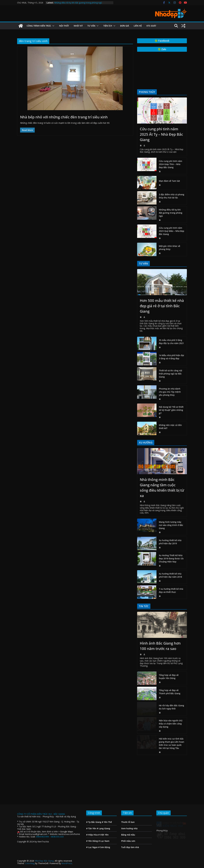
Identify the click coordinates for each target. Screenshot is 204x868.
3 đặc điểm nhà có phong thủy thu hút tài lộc (172, 196)
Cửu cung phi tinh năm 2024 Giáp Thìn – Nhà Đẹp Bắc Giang (170, 164)
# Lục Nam (104, 805)
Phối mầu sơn (128, 805)
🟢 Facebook (162, 41)
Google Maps (67, 796)
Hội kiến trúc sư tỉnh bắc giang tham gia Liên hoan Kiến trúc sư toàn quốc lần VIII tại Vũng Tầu (172, 743)
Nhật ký (78, 26)
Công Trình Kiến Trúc (39, 26)
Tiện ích (108, 26)
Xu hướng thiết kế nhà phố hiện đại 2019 (170, 542)
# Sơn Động (104, 811)
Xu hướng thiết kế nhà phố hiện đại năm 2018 (170, 575)
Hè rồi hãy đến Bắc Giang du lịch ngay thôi (171, 707)
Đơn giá (125, 26)
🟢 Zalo (162, 49)
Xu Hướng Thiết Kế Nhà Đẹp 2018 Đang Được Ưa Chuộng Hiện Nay (171, 558)
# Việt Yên (103, 799)
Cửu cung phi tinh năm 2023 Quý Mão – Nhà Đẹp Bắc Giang (172, 231)
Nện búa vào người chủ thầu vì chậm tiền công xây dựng (171, 724)
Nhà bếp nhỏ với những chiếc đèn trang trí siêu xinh (64, 117)
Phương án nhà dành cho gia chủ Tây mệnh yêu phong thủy (170, 392)
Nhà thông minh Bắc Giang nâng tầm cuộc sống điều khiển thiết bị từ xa (162, 488)
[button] (53, 26)
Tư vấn (91, 26)
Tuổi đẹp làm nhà (130, 811)
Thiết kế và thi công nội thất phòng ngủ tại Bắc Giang (170, 374)
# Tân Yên (91, 792)
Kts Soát (151, 26)
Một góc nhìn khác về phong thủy (170, 248)
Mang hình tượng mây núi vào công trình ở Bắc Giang (171, 525)
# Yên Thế (107, 786)
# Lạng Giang (103, 792)
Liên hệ (138, 26)
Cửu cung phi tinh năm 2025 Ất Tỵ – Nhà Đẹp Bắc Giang (161, 134)
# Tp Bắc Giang (94, 786)
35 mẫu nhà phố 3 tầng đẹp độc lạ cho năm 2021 (171, 342)
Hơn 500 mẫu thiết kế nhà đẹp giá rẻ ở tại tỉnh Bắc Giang (162, 306)
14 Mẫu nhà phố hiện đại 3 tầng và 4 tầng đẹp (171, 357)
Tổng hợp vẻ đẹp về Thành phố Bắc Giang (170, 692)
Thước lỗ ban (128, 786)
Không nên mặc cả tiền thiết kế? (170, 427)
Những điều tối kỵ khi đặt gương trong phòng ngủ (78, 3)
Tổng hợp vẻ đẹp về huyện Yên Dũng (169, 677)
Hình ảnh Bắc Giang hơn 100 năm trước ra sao (160, 646)
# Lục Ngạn (92, 811)
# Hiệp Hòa (92, 799)
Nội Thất (64, 26)
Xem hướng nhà (129, 792)
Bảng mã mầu (128, 799)
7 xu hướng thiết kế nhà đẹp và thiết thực (171, 590)
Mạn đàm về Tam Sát (169, 181)
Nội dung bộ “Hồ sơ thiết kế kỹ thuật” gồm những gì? (171, 410)
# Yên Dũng (92, 805)
